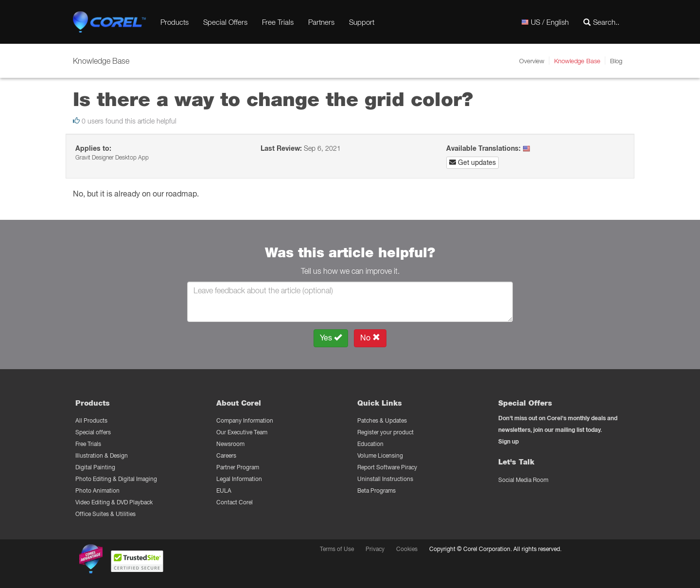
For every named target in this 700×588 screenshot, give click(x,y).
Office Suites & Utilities (105, 514)
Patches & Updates (382, 420)
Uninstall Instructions (385, 479)
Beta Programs (376, 490)
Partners (321, 22)
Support (362, 22)
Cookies (407, 549)
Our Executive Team (242, 432)
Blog (616, 61)
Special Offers (225, 22)
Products (175, 22)
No (370, 338)
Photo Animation (97, 490)
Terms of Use (337, 549)
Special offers (93, 432)
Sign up (508, 441)
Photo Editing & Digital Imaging (116, 479)
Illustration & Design (102, 455)
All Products (91, 420)
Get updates (472, 162)
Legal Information (239, 479)
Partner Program (238, 467)
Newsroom (230, 444)
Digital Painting (95, 467)
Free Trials (278, 22)
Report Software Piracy (387, 467)
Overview (532, 61)
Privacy (375, 549)
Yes (331, 338)
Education (370, 444)
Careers (226, 455)
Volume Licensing (380, 455)
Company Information (245, 420)
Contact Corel (235, 502)
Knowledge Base (577, 61)
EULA (224, 490)
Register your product (385, 432)
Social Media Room (523, 480)
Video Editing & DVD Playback (114, 502)
